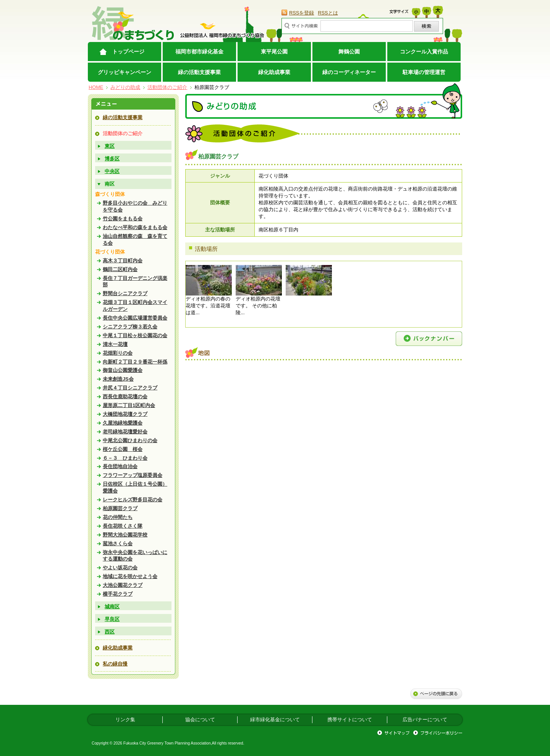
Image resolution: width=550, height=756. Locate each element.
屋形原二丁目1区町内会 (129, 405)
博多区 (112, 159)
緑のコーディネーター (349, 72)
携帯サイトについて (350, 720)
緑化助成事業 (274, 72)
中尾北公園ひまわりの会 (130, 440)
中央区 (112, 171)
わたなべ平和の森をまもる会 (135, 227)
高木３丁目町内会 (123, 261)
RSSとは (328, 13)
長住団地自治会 (120, 466)
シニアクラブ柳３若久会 (130, 327)
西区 (110, 632)
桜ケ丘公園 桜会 (123, 449)
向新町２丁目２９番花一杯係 (135, 362)
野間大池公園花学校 (125, 535)
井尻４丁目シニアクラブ (130, 388)
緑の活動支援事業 (199, 72)
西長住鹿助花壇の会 (125, 397)
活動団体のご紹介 (167, 87)
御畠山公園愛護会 (123, 370)
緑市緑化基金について (275, 720)
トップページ (128, 52)
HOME (96, 87)
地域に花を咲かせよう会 (130, 576)
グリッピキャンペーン (125, 72)
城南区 (112, 607)
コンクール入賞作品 (424, 52)
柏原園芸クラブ (120, 508)
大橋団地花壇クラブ (125, 414)
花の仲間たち (118, 517)
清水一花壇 (115, 344)
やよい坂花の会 (120, 568)
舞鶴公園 (349, 52)
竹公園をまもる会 (123, 219)
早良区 (112, 619)
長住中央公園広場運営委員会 (135, 318)
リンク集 (125, 720)
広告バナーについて (425, 720)
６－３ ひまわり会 (125, 458)
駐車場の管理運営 (424, 72)
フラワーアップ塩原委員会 (133, 475)
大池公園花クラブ (123, 585)
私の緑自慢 (115, 664)
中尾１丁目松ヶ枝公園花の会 (135, 335)
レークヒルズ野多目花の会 (133, 500)
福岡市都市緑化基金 (199, 52)
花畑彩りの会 (118, 353)
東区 (110, 146)
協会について (200, 720)
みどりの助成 (125, 87)
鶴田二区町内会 (120, 269)
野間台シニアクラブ (125, 293)
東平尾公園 (274, 52)
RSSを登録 (302, 13)
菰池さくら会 (118, 544)
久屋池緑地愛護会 (123, 423)
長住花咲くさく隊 (123, 526)
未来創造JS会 (118, 379)
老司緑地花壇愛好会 (125, 432)
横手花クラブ (118, 594)
